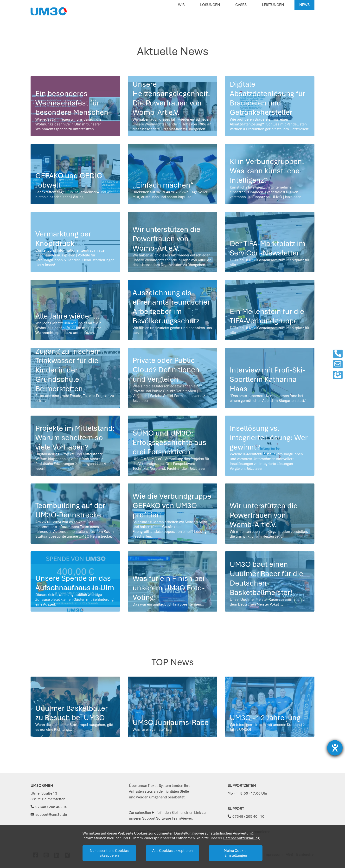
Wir (181, 5)
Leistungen (273, 5)
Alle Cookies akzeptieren (172, 851)
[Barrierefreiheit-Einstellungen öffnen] (335, 748)
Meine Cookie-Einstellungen (236, 853)
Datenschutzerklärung (241, 838)
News (304, 5)
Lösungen (210, 5)
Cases (241, 5)
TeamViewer (182, 818)
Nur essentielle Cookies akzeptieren (109, 853)
